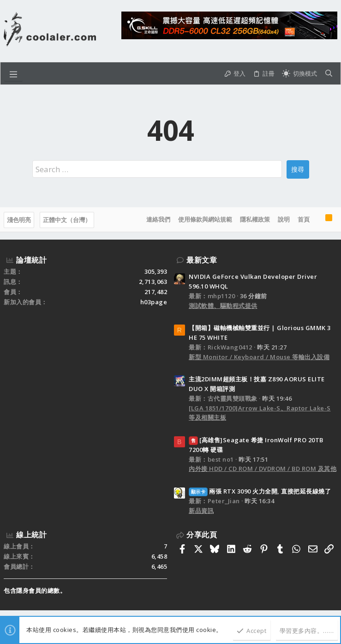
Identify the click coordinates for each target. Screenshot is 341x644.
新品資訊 (201, 511)
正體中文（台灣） (67, 220)
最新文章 (202, 260)
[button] (13, 73)
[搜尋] (329, 73)
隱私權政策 (255, 219)
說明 (284, 219)
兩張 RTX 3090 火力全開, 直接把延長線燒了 (260, 491)
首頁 (304, 219)
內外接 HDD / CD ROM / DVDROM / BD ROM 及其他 (263, 469)
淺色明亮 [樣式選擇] (19, 220)
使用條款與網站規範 (205, 219)
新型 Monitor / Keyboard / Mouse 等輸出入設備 (259, 357)
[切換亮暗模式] (299, 73)
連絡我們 (158, 219)
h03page (154, 302)
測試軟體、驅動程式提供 (223, 306)
